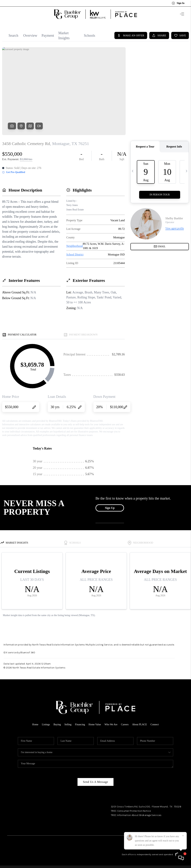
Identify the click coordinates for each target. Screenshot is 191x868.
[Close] (183, 836)
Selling (68, 724)
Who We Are (111, 724)
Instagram (165, 828)
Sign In (178, 3)
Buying (57, 724)
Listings (46, 724)
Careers (125, 724)
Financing (80, 724)
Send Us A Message (95, 782)
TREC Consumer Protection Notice (131, 811)
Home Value (95, 724)
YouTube (179, 828)
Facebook (151, 828)
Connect (155, 724)
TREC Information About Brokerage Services (136, 815)
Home (35, 724)
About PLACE (140, 724)
